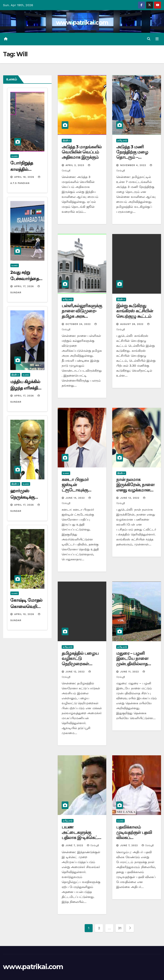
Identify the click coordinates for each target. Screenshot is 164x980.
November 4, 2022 (134, 165)
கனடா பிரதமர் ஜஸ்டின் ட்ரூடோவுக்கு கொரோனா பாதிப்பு (81, 487)
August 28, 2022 (132, 324)
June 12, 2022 (76, 672)
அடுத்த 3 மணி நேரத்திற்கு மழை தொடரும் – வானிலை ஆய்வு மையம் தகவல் (132, 157)
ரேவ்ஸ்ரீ (93, 846)
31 (120, 928)
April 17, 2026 (24, 286)
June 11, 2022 (130, 672)
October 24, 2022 (79, 324)
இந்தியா (15, 375)
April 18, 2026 (25, 177)
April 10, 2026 (25, 614)
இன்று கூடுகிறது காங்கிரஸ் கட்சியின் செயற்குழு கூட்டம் (135, 311)
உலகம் (15, 156)
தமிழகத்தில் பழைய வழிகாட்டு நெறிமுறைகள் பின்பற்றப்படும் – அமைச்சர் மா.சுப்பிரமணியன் (80, 666)
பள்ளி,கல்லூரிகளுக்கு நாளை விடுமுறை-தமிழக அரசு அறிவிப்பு (82, 314)
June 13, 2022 (130, 498)
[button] (149, 39)
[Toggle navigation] (157, 39)
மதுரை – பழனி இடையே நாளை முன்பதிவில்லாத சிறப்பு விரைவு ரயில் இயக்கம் (135, 664)
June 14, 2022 (76, 498)
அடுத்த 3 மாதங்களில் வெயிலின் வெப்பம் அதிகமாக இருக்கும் (82, 152)
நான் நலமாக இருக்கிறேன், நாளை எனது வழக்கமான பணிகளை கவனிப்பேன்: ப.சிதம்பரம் (135, 493)
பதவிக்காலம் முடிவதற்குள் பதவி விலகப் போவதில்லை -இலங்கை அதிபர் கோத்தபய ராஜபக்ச (134, 840)
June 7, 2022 (75, 846)
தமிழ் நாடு (122, 140)
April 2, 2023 (75, 165)
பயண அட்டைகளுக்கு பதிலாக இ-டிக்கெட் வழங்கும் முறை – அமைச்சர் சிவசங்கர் (80, 838)
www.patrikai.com (82, 23)
